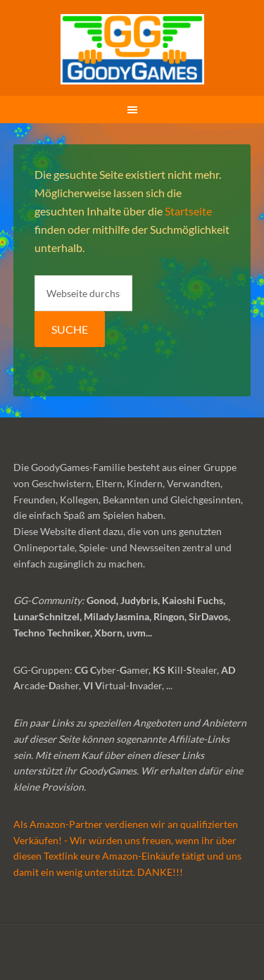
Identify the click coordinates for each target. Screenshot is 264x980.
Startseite (188, 211)
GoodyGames (132, 49)
